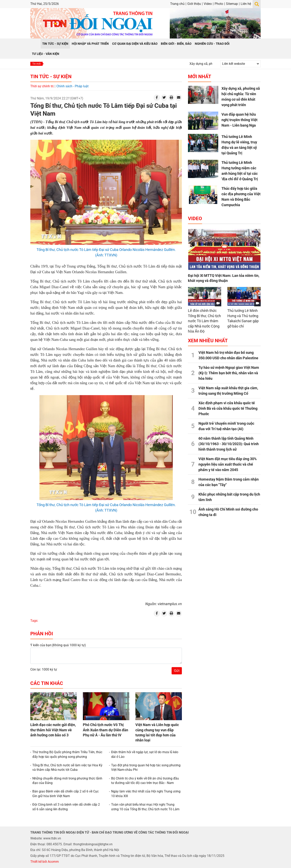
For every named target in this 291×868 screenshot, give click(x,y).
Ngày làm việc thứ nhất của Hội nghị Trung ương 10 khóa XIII (146, 794)
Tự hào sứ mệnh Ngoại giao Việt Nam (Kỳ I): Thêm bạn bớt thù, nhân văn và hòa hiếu (229, 373)
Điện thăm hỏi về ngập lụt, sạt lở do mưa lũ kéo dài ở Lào (145, 754)
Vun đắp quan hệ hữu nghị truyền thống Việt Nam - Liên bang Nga (239, 120)
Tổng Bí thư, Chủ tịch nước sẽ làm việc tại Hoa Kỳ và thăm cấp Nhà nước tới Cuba (67, 767)
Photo (219, 4)
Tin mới (36, 64)
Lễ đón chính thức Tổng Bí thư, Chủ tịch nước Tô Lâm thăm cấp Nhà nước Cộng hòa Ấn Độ (204, 321)
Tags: (34, 621)
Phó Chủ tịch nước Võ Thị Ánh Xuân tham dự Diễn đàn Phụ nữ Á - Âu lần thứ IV (105, 730)
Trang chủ (177, 4)
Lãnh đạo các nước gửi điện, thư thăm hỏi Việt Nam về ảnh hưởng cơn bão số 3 (53, 730)
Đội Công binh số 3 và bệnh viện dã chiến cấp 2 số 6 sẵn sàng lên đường (66, 807)
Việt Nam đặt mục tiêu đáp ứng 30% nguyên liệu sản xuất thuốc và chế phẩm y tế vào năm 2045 (228, 464)
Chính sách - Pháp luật (72, 86)
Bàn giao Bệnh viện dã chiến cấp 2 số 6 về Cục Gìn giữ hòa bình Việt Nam (65, 794)
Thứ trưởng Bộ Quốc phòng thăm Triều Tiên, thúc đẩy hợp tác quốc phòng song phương (67, 754)
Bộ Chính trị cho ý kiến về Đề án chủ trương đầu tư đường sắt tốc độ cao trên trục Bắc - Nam (145, 781)
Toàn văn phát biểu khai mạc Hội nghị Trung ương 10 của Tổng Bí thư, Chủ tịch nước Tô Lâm (145, 807)
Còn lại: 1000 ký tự (44, 669)
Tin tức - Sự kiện (51, 77)
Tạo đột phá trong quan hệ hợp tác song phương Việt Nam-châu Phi (146, 767)
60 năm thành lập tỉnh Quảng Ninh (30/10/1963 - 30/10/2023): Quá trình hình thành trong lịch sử (229, 444)
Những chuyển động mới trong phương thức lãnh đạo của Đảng (67, 781)
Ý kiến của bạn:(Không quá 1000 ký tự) (58, 645)
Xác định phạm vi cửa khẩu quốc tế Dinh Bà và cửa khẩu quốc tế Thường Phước (228, 408)
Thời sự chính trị (42, 86)
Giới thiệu (194, 4)
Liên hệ (246, 4)
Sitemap (232, 4)
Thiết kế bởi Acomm (45, 862)
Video (208, 4)
